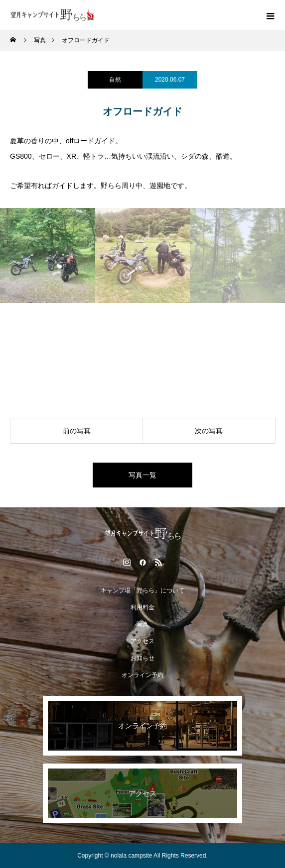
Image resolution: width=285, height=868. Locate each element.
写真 (142, 624)
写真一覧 (142, 475)
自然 (115, 80)
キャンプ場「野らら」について (142, 590)
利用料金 (142, 607)
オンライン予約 (142, 675)
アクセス (142, 641)
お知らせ (142, 658)
